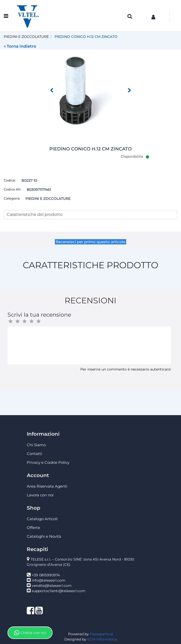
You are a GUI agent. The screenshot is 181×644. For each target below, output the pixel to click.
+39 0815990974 (46, 575)
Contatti (34, 454)
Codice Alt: (12, 189)
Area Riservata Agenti (47, 486)
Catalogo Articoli (42, 519)
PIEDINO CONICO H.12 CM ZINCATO (86, 37)
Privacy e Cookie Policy (48, 462)
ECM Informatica (102, 639)
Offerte (33, 528)
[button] (130, 16)
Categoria (12, 198)
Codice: (10, 180)
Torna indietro (20, 46)
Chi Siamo (36, 445)
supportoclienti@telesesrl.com (59, 591)
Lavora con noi (40, 495)
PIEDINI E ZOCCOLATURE (26, 37)
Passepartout (102, 634)
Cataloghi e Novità (44, 536)
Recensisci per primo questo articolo (90, 242)
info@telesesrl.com (49, 580)
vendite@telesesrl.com (52, 586)
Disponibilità (132, 156)
